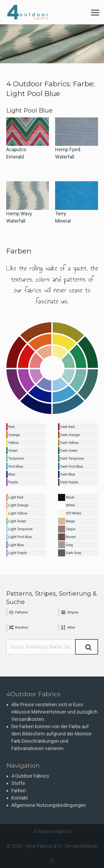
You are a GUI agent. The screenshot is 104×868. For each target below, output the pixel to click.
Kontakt (20, 798)
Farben (19, 791)
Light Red (16, 497)
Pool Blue (16, 466)
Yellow (14, 443)
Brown (71, 537)
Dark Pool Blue (72, 466)
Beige (70, 521)
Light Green (17, 521)
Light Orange (18, 505)
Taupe (71, 529)
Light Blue (16, 545)
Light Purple (18, 553)
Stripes (69, 612)
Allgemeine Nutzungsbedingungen (49, 805)
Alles (68, 627)
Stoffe (18, 783)
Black (70, 497)
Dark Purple (69, 482)
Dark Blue (68, 474)
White (70, 505)
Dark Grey (73, 553)
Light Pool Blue (20, 537)
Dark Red (67, 427)
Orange (14, 435)
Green (13, 450)
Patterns (18, 612)
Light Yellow (18, 513)
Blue (12, 474)
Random (18, 627)
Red (11, 427)
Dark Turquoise (72, 458)
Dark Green (69, 450)
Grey (69, 545)
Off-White (73, 513)
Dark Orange (70, 435)
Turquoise (16, 458)
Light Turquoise (20, 529)
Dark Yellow (69, 443)
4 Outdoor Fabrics (32, 12)
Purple (13, 482)
